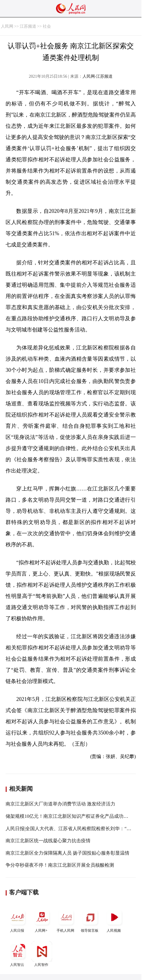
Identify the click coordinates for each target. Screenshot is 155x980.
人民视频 (114, 920)
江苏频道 (28, 26)
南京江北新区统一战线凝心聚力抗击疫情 (48, 841)
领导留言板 (90, 920)
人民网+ (42, 920)
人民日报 (18, 920)
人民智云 (18, 954)
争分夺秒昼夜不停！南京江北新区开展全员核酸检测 (60, 865)
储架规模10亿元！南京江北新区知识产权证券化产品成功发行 (69, 816)
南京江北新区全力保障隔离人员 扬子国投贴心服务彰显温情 (67, 853)
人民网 (7, 26)
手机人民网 (66, 920)
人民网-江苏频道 (98, 76)
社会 (47, 26)
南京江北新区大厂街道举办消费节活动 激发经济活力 (60, 804)
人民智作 (42, 954)
